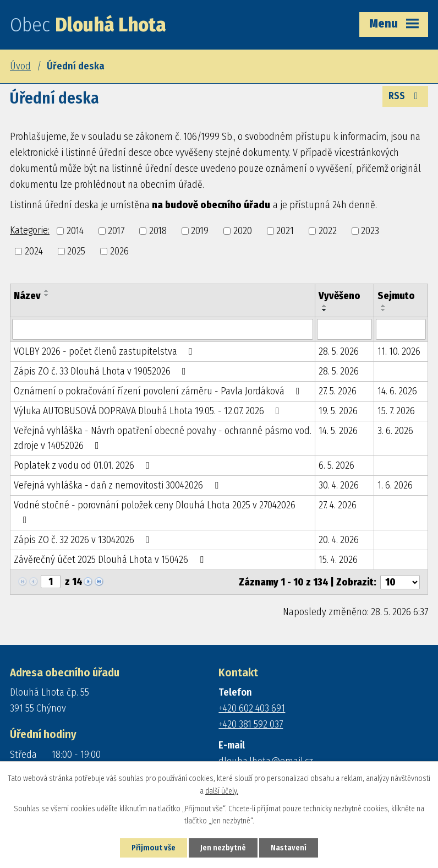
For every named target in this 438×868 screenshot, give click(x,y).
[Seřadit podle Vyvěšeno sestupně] (325, 310)
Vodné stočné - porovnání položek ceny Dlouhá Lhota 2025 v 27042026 (155, 512)
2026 (119, 251)
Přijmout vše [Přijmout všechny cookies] (154, 848)
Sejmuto (396, 296)
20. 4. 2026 (339, 540)
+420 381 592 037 (251, 724)
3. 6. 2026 (395, 431)
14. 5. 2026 (338, 431)
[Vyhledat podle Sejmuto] (401, 329)
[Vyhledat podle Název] (163, 329)
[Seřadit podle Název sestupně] (47, 295)
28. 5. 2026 (339, 351)
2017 (116, 231)
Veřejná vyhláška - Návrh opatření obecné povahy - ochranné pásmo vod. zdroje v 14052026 (163, 438)
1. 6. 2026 (395, 485)
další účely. (222, 791)
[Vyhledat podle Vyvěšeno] (344, 329)
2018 (158, 231)
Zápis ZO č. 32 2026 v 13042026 (84, 540)
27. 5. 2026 (338, 391)
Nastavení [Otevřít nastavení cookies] (289, 848)
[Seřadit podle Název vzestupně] (47, 291)
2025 (76, 251)
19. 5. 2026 (338, 411)
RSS (406, 96)
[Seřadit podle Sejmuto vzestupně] (384, 306)
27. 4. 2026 (338, 505)
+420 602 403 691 (252, 708)
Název (27, 296)
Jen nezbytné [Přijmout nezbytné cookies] (223, 848)
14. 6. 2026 (397, 391)
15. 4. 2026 (338, 560)
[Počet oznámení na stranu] (400, 582)
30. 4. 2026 (339, 485)
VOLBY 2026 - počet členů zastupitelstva (105, 351)
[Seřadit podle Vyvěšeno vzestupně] (325, 306)
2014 (75, 231)
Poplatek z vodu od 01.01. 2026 (84, 465)
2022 (328, 231)
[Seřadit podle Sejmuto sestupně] (384, 310)
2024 (34, 251)
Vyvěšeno (340, 296)
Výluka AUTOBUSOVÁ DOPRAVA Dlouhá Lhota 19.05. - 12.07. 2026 (149, 411)
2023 (370, 231)
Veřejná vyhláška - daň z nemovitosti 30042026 (118, 485)
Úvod (20, 66)
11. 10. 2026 (399, 351)
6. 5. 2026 (336, 465)
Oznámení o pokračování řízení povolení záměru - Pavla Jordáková (159, 391)
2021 (285, 231)
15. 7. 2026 (396, 411)
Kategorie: (30, 230)
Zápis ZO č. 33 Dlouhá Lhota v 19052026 (102, 371)
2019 (200, 231)
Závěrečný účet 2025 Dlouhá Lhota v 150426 (111, 560)
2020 (243, 231)
